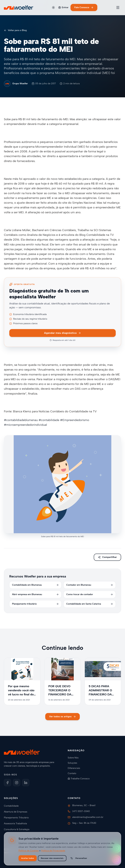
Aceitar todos (28, 858)
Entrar (63, 7)
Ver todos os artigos (62, 717)
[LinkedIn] (26, 783)
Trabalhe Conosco (80, 779)
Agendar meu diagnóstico (63, 333)
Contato (73, 773)
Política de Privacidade (53, 851)
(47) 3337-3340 (81, 811)
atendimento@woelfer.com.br (88, 817)
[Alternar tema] (53, 8)
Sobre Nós (74, 758)
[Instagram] (17, 783)
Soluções (74, 763)
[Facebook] (7, 783)
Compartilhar (107, 557)
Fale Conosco (84, 7)
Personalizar (79, 858)
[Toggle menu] (118, 8)
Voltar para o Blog (15, 30)
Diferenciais (75, 768)
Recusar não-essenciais (52, 858)
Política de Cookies (29, 851)
